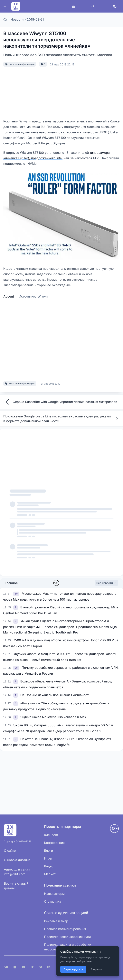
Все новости (107, 583)
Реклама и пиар (56, 921)
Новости (17, 19)
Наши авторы (54, 894)
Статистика (53, 901)
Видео (49, 866)
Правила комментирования (65, 929)
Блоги (48, 851)
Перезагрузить (73, 969)
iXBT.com (51, 835)
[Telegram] (32, 967)
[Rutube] (49, 967)
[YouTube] (24, 967)
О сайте (10, 851)
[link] (17, 594)
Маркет (50, 874)
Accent (9, 296)
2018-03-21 (35, 19)
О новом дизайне (17, 860)
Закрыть (96, 969)
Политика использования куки (67, 937)
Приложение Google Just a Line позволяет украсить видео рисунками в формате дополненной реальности (62, 419)
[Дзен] (15, 967)
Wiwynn (43, 296)
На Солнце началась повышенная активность (55, 695)
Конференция (54, 843)
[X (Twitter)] (41, 967)
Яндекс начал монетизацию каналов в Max (53, 717)
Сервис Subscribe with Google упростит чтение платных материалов (60, 402)
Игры (48, 858)
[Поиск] (93, 6)
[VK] (6, 967)
